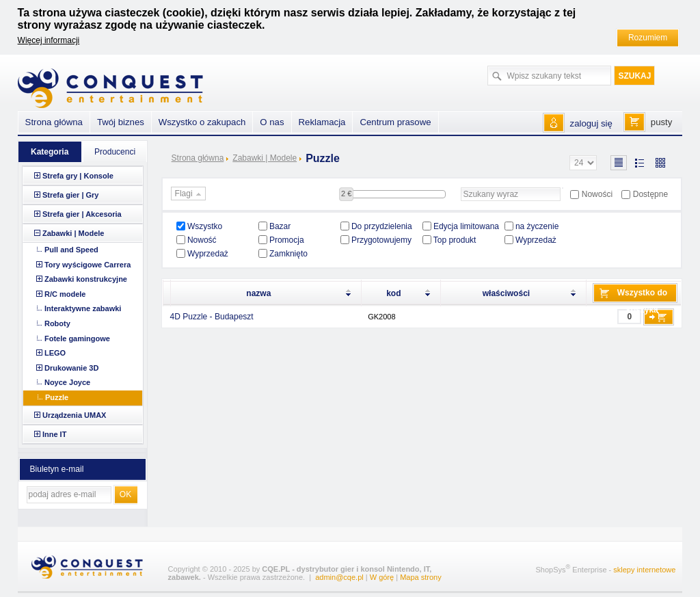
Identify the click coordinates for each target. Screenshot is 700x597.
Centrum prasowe (395, 122)
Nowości (597, 194)
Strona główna (198, 158)
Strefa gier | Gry (71, 195)
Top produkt (455, 240)
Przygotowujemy (381, 240)
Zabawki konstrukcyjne (86, 279)
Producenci (115, 152)
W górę (382, 577)
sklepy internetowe (644, 569)
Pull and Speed (71, 250)
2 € (346, 194)
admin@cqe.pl (339, 577)
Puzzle (57, 397)
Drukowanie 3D (71, 368)
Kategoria (50, 152)
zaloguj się (591, 123)
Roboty (57, 323)
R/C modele (65, 294)
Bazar (280, 226)
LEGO (55, 353)
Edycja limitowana (466, 226)
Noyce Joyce (67, 382)
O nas (272, 122)
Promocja (287, 240)
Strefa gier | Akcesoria (82, 214)
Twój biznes (121, 122)
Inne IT (54, 434)
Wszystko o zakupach (202, 122)
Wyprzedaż (536, 240)
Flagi (190, 194)
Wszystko (205, 226)
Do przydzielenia (382, 226)
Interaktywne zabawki (83, 308)
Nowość (202, 240)
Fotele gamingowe (77, 339)
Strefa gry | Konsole (78, 176)
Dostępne (650, 194)
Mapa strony (421, 577)
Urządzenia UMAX (75, 415)
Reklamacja (322, 122)
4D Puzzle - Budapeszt (212, 317)
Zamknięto (288, 254)
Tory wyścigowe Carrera (87, 265)
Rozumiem (648, 38)
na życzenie (537, 226)
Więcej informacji (49, 40)
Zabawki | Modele (265, 158)
